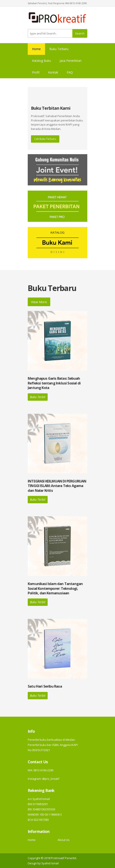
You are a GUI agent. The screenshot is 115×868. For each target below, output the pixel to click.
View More (39, 302)
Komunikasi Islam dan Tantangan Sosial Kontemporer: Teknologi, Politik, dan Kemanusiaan (55, 588)
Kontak (53, 72)
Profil (36, 72)
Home (36, 49)
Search (80, 33)
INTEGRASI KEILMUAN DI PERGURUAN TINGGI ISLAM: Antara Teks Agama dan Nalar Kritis (57, 486)
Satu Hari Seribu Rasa (45, 686)
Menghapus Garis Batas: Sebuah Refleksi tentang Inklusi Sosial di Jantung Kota (54, 383)
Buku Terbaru (59, 49)
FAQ (70, 72)
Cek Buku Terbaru (45, 139)
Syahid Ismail (50, 863)
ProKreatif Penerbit (64, 858)
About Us (64, 840)
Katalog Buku (41, 61)
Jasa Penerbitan (70, 61)
